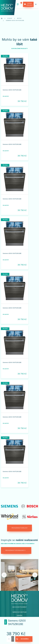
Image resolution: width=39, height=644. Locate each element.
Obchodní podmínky (19, 607)
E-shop (10, 18)
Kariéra (20, 616)
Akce (5, 622)
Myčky (19, 18)
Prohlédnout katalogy (19, 528)
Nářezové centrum (19, 612)
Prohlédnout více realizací (16, 550)
